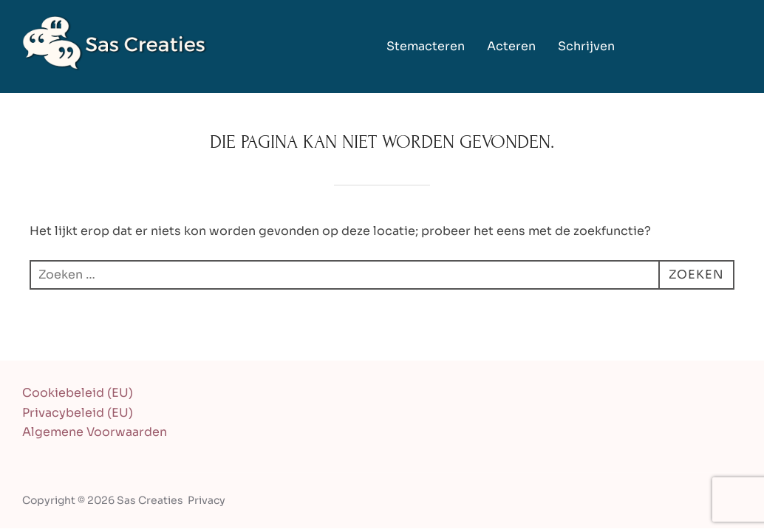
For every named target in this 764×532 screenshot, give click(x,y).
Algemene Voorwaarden (95, 432)
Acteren (511, 46)
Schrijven (586, 46)
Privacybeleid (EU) (78, 413)
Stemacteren (426, 46)
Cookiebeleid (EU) (78, 393)
